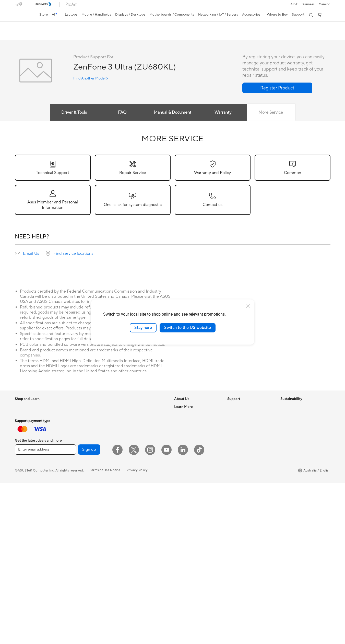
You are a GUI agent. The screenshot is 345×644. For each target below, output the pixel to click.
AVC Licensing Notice (191, 522)
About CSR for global (190, 438)
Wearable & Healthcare (32, 476)
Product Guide (185, 537)
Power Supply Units (82, 491)
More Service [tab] (271, 113)
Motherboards (79, 461)
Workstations (78, 438)
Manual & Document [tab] (172, 113)
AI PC (179, 484)
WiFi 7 (125, 415)
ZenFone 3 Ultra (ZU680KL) (48, 27)
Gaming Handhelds (29, 492)
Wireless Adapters (134, 450)
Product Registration (243, 422)
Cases (72, 476)
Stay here (143, 328)
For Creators (25, 430)
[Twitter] (134, 611)
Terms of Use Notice (105, 631)
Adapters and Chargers (138, 503)
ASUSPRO (182, 507)
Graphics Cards (79, 468)
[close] (248, 306)
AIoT (294, 4)
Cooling (73, 484)
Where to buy (185, 545)
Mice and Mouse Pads (137, 488)
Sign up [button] (89, 611)
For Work (22, 422)
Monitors (22, 507)
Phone (20, 469)
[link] (23, 15)
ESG (284, 407)
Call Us (233, 438)
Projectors (23, 515)
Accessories (24, 453)
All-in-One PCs (79, 407)
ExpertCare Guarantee (244, 484)
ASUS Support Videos (244, 453)
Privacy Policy (137, 631)
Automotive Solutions (191, 514)
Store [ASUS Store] (44, 15)
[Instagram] (150, 611)
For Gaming (24, 445)
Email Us (31, 254)
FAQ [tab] (122, 113)
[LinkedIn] (183, 611)
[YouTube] (166, 611)
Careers (180, 415)
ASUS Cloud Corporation (193, 461)
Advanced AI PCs (187, 491)
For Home (22, 415)
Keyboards (129, 480)
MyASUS (234, 461)
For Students (25, 438)
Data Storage (78, 507)
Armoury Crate (186, 560)
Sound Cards (77, 499)
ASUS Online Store (188, 553)
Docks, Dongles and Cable (140, 511)
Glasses (73, 445)
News (178, 422)
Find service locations (73, 254)
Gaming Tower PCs (82, 422)
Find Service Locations (244, 415)
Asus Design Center (189, 499)
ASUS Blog (183, 530)
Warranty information (243, 468)
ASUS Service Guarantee (246, 476)
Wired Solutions (132, 457)
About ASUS (184, 407)
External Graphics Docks (86, 514)
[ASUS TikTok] (199, 611)
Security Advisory (241, 445)
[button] (325, 4)
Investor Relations (188, 430)
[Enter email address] (45, 611)
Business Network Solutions (141, 465)
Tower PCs (75, 415)
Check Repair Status (243, 407)
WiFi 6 (125, 422)
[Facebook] (117, 611)
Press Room (183, 445)
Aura (178, 568)
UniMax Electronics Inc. (192, 468)
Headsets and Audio (135, 496)
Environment (290, 415)
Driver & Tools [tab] (74, 113)
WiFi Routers (130, 430)
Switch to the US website (188, 328)
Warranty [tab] (223, 113)
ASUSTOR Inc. (185, 453)
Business (308, 4)
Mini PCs (74, 430)
